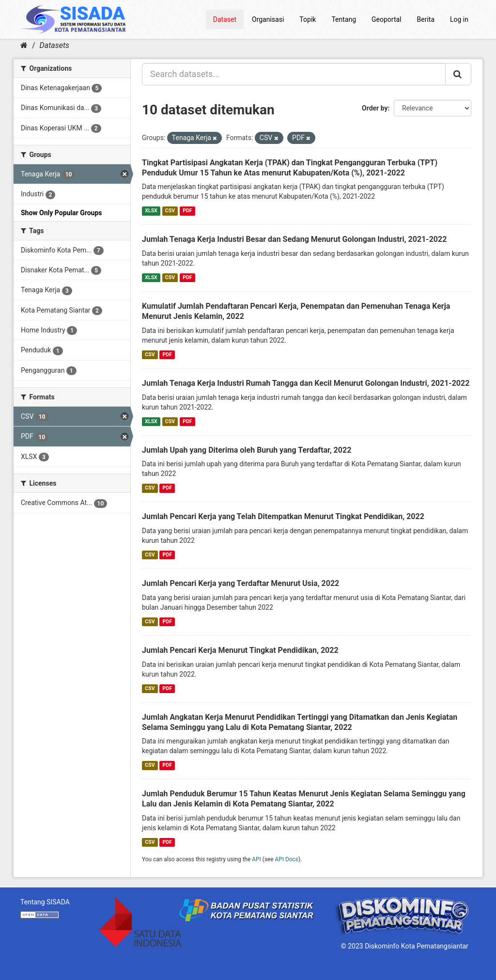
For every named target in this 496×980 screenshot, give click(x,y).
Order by (375, 108)
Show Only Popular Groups (61, 213)
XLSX (151, 211)
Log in (459, 19)
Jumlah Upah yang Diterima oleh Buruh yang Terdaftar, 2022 (247, 450)
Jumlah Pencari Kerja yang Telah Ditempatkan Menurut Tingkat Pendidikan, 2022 (283, 516)
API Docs (287, 859)
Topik (308, 19)
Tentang (344, 19)
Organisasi (268, 19)
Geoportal (386, 19)
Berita (426, 19)
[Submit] (458, 74)
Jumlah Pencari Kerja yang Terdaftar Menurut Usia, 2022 (240, 583)
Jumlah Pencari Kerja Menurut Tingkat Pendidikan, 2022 (240, 650)
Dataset (225, 19)
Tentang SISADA (45, 902)
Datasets (54, 45)
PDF (187, 211)
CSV (170, 211)
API (256, 859)
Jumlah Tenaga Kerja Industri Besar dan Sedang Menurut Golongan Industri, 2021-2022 (294, 239)
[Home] (24, 45)
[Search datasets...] (294, 74)
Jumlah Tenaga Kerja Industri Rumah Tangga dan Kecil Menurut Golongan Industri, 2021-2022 (306, 383)
